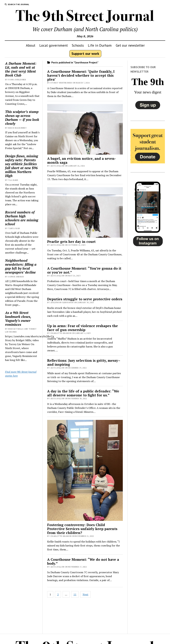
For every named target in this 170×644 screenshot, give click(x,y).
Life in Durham (100, 45)
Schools (78, 45)
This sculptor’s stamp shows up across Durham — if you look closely (22, 118)
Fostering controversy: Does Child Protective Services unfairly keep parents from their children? (82, 529)
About (31, 45)
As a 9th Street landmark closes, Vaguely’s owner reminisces (18, 319)
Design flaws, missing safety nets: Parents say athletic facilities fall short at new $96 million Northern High (22, 166)
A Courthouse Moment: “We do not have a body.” (83, 561)
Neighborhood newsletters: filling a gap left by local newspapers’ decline (21, 266)
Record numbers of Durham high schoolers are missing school (22, 218)
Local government (54, 45)
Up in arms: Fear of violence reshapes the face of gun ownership (83, 328)
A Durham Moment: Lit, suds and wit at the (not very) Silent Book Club (21, 69)
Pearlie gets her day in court (71, 242)
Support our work (85, 54)
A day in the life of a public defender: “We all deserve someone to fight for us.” (83, 393)
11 (75, 594)
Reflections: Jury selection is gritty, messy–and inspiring (84, 362)
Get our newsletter (130, 45)
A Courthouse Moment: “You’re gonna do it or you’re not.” (84, 270)
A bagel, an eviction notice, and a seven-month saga (81, 160)
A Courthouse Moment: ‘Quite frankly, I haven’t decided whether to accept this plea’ (81, 75)
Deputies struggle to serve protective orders (85, 299)
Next (85, 594)
